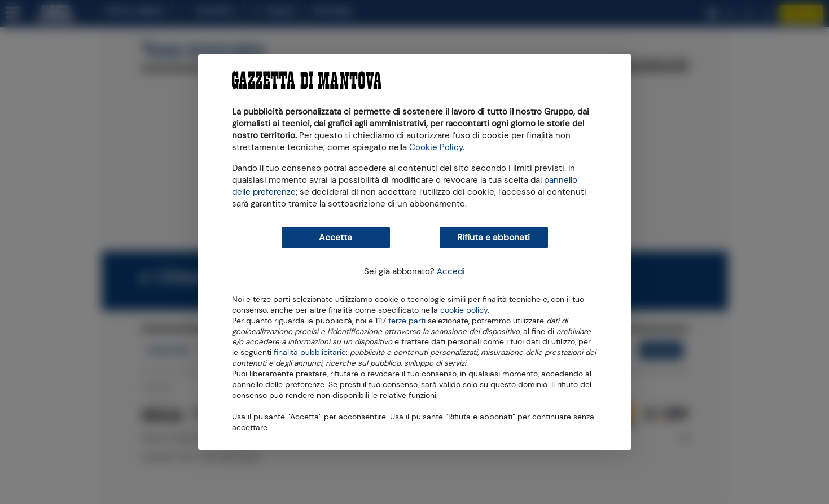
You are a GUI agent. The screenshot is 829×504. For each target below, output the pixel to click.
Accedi (451, 271)
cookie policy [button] (464, 310)
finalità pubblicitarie (310, 352)
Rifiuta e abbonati (494, 237)
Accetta (335, 237)
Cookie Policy (436, 147)
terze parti (407, 320)
